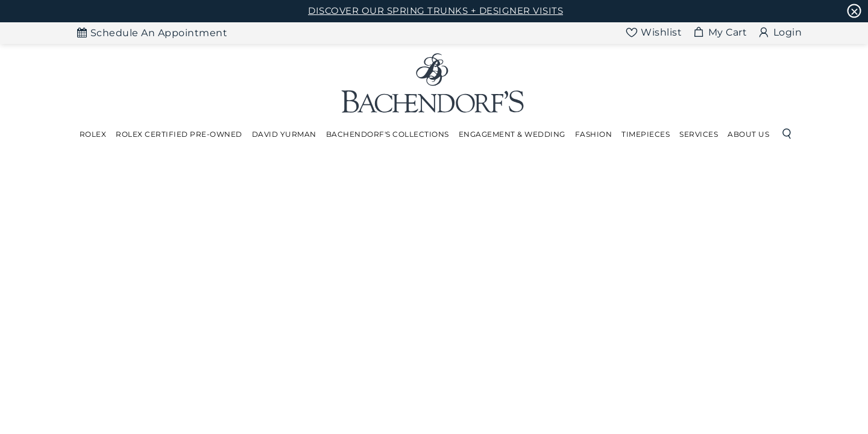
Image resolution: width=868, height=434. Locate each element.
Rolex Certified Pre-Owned (179, 134)
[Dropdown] (93, 134)
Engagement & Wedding (512, 134)
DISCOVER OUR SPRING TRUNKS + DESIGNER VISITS (436, 11)
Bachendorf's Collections (388, 134)
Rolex (93, 134)
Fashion (594, 134)
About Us (748, 134)
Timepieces (646, 134)
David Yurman (284, 134)
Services (699, 134)
